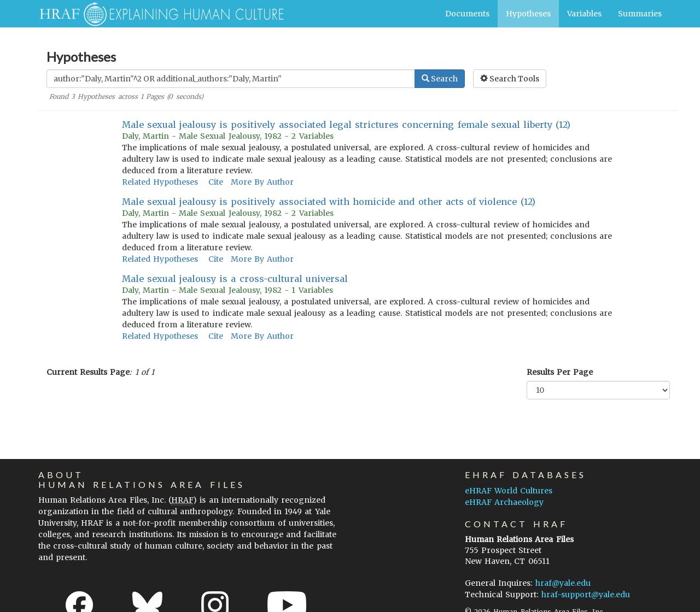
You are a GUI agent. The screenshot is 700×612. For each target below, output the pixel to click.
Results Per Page (560, 372)
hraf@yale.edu (563, 583)
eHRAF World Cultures (509, 491)
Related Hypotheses (160, 182)
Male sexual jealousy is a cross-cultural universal (235, 279)
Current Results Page (88, 372)
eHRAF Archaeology (504, 502)
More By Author (262, 182)
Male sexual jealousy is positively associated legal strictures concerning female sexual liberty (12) (346, 125)
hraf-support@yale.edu (586, 595)
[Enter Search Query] (231, 79)
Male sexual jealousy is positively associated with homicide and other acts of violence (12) (329, 202)
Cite (216, 182)
